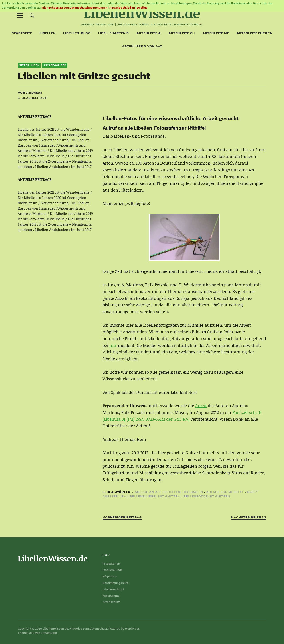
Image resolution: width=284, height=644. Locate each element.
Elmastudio (49, 633)
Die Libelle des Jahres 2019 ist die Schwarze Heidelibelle (55, 153)
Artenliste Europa (254, 33)
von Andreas (30, 92)
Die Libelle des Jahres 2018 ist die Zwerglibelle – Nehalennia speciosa (55, 161)
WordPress (132, 629)
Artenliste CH (182, 33)
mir (113, 345)
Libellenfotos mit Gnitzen (205, 496)
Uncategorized (55, 65)
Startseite (22, 33)
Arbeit (201, 405)
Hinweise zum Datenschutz (88, 629)
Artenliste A (149, 33)
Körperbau (110, 576)
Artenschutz (111, 602)
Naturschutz (111, 596)
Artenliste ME (216, 33)
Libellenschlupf (113, 589)
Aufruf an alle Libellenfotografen (169, 492)
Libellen (48, 33)
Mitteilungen (29, 65)
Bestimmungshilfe (115, 583)
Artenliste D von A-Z (142, 46)
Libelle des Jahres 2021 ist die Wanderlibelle (54, 129)
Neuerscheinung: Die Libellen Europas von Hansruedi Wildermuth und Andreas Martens (54, 145)
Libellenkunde (113, 570)
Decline (142, 8)
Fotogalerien (111, 564)
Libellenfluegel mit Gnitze (152, 496)
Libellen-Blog (77, 33)
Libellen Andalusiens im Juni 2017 (63, 166)
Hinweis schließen (122, 8)
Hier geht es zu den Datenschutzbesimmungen (75, 8)
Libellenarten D (113, 33)
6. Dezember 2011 (33, 98)
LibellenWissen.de (142, 13)
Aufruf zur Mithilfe (225, 492)
